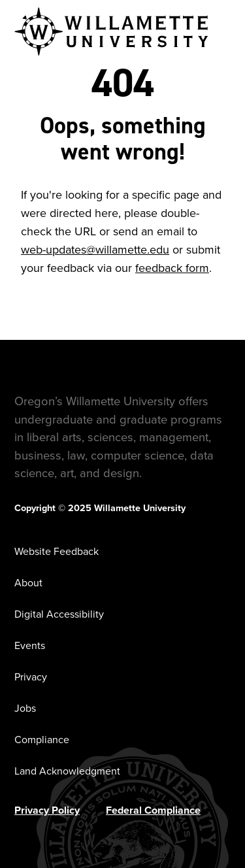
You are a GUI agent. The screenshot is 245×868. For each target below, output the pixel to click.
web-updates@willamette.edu (95, 250)
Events (30, 645)
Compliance (42, 740)
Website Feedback (57, 551)
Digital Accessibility (59, 614)
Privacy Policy (47, 810)
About (28, 583)
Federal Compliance (153, 810)
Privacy (31, 677)
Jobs (25, 708)
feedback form (172, 268)
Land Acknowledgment (67, 771)
